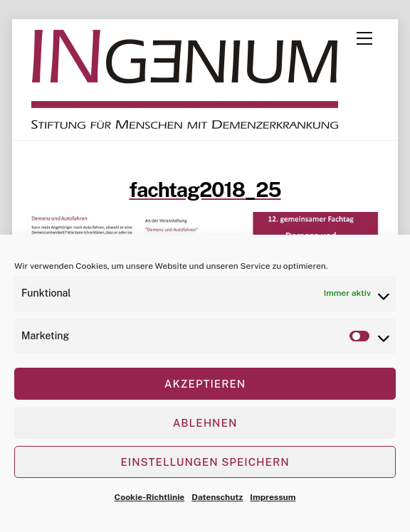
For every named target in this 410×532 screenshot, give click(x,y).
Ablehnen (205, 423)
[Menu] (364, 38)
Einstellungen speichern (205, 462)
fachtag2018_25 (205, 190)
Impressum (273, 497)
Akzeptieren (205, 384)
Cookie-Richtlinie (150, 497)
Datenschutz (217, 497)
